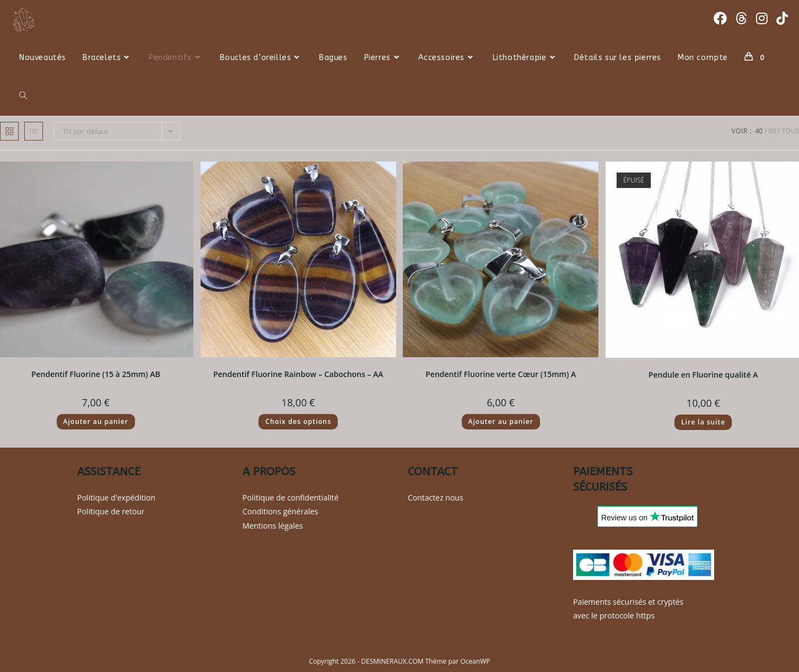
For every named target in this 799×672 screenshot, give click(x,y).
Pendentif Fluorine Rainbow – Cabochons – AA (298, 374)
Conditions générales (280, 511)
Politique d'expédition (116, 498)
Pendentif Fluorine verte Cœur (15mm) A (501, 374)
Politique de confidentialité (290, 498)
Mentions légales (273, 526)
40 (759, 131)
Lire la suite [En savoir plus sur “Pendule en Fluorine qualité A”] (703, 422)
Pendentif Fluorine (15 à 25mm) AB (96, 374)
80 (773, 131)
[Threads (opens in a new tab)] (741, 18)
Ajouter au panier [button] (96, 421)
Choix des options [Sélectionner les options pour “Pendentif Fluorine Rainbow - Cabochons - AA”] (298, 421)
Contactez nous (436, 498)
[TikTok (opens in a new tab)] (782, 18)
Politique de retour (111, 511)
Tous (790, 131)
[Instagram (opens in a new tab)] (762, 18)
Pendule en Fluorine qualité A (703, 375)
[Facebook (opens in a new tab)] (720, 18)
